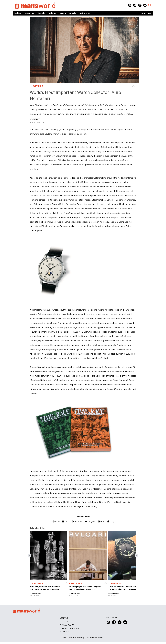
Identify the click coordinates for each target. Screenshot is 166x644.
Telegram (90, 521)
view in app (146, 13)
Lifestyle (41, 13)
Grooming (29, 13)
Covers (63, 13)
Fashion (18, 13)
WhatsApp (77, 521)
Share (56, 521)
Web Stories (85, 13)
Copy (111, 521)
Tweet (66, 521)
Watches (52, 13)
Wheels (73, 13)
